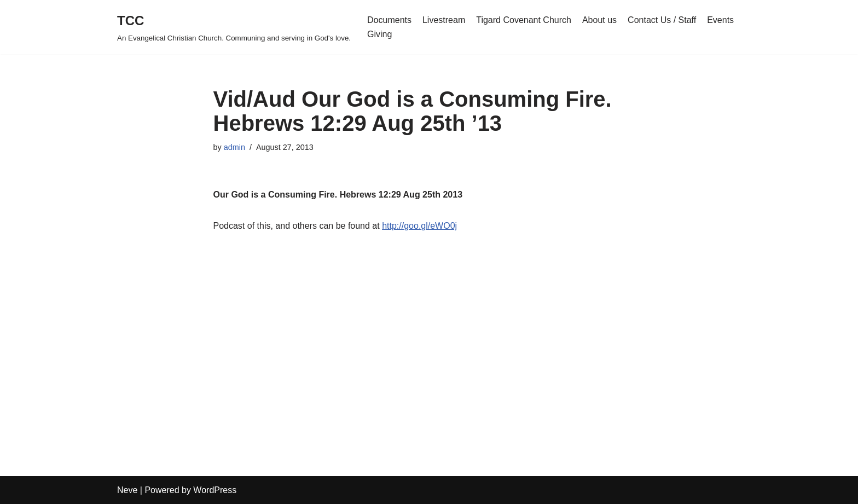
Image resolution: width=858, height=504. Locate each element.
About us (599, 20)
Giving (379, 34)
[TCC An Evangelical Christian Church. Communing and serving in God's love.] (234, 27)
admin (234, 147)
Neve (127, 490)
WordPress (215, 490)
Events (720, 20)
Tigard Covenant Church (524, 20)
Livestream (444, 20)
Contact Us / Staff (662, 20)
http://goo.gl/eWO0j (419, 226)
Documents (389, 20)
